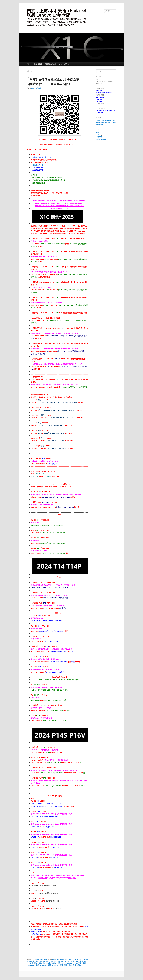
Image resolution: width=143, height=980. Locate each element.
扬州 (31, 963)
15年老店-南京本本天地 (39, 959)
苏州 (66, 965)
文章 (99, 135)
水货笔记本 (78, 963)
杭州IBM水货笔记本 (50, 963)
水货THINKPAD (67, 963)
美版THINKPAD (53, 965)
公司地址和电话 (64, 64)
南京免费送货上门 (50, 64)
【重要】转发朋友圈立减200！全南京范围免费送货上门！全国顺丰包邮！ (106, 122)
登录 (98, 132)
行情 (74, 965)
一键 (32, 165)
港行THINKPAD (41, 965)
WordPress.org (101, 139)
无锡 (40, 963)
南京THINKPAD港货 (42, 961)
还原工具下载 (39, 165)
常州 (81, 961)
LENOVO (55, 959)
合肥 (77, 961)
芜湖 (61, 965)
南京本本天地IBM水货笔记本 (60, 961)
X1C (70, 959)
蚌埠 (70, 965)
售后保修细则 (38, 64)
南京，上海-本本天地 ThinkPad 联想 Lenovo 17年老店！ (57, 13)
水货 (59, 963)
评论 (99, 137)
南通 (72, 961)
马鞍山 (80, 965)
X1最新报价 (77, 959)
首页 (29, 64)
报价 (36, 963)
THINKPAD (64, 959)
